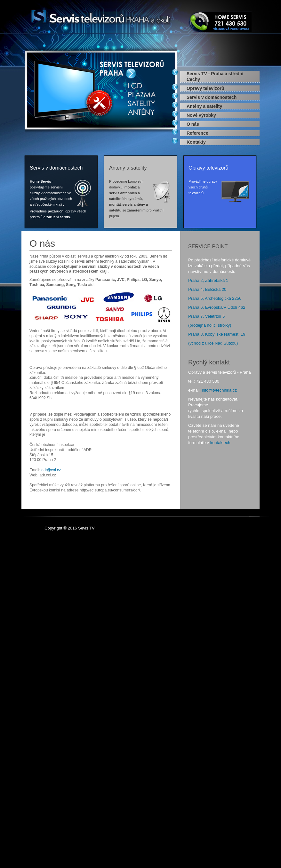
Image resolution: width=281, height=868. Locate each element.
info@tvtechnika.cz (219, 390)
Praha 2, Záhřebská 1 (208, 280)
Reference (197, 133)
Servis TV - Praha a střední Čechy (215, 76)
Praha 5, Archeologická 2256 (215, 298)
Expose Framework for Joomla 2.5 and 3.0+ (101, 17)
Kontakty (196, 142)
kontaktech (220, 443)
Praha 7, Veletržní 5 (206, 316)
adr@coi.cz (51, 470)
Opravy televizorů (205, 88)
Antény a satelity (204, 106)
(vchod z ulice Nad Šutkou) (213, 343)
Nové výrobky (201, 115)
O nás (193, 124)
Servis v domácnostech (212, 97)
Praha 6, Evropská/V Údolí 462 (217, 307)
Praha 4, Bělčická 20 (207, 289)
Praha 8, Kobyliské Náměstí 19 (217, 334)
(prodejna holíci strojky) (210, 325)
